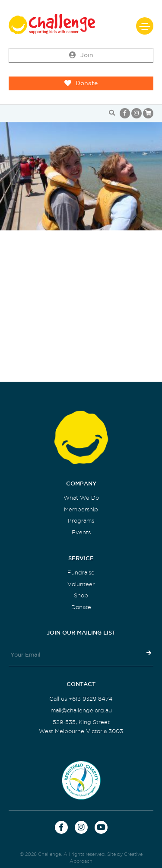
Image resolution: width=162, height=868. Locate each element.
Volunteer (81, 584)
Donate (81, 83)
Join (81, 55)
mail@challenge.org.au (81, 710)
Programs (81, 521)
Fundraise (81, 573)
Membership (81, 509)
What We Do (81, 498)
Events (81, 532)
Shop (81, 595)
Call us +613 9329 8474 (81, 699)
